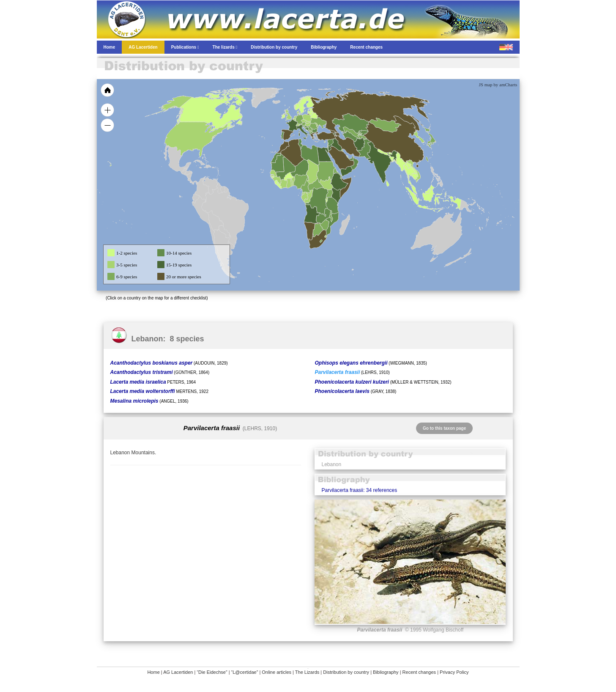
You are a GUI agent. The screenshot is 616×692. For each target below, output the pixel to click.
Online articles (277, 672)
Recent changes (419, 672)
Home (153, 672)
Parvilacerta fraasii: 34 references (359, 490)
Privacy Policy (454, 672)
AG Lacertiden (178, 672)
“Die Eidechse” (212, 672)
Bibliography (386, 672)
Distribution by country (346, 672)
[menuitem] (351, 158)
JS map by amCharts (498, 85)
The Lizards (307, 672)
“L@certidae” (245, 672)
